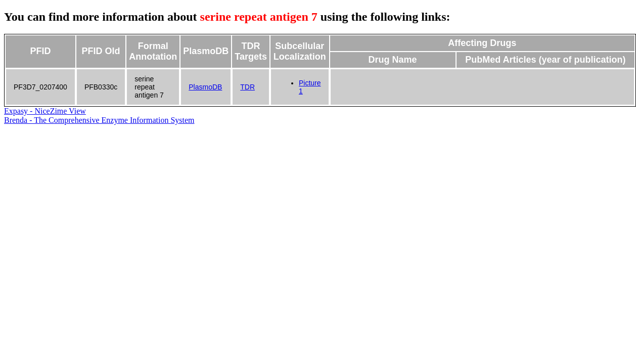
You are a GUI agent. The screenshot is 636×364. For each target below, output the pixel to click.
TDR (247, 87)
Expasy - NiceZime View (45, 111)
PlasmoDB (205, 87)
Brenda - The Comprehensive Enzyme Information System (99, 120)
